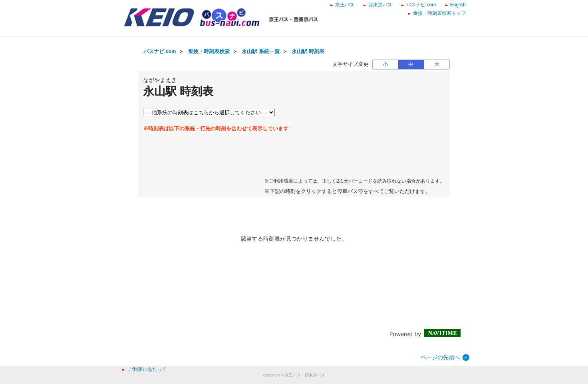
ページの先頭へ (440, 357)
